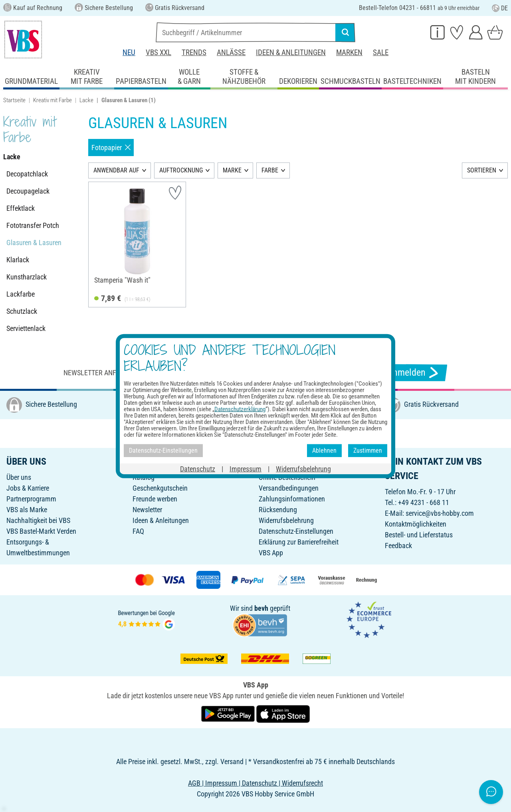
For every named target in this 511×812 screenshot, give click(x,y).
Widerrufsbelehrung (286, 520)
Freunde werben (155, 499)
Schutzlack (22, 311)
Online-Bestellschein (287, 477)
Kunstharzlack (27, 277)
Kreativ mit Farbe (52, 100)
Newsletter (147, 510)
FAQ (138, 531)
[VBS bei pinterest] (268, 433)
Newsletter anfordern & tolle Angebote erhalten (148, 373)
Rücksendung (278, 510)
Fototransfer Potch (33, 225)
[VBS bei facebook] (233, 433)
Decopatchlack (27, 174)
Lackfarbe (21, 294)
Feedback (398, 546)
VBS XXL (158, 52)
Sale (381, 52)
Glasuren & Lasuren (34, 243)
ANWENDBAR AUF (116, 170)
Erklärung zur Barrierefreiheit (299, 542)
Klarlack (18, 260)
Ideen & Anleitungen (291, 52)
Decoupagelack (28, 191)
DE (500, 8)
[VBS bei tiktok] (303, 433)
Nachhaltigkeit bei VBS (38, 520)
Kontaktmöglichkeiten (416, 524)
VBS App (271, 553)
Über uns (19, 477)
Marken (349, 52)
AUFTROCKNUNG (181, 170)
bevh (261, 608)
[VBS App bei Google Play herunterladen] (229, 714)
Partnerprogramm (31, 499)
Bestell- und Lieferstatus (419, 535)
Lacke (86, 100)
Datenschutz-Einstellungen (296, 531)
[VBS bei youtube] (285, 433)
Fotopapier (111, 148)
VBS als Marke (27, 510)
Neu (129, 52)
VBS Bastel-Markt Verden (41, 531)
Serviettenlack (26, 328)
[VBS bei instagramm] (250, 433)
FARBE (270, 170)
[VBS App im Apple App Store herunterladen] (283, 714)
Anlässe (231, 52)
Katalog (144, 477)
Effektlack (21, 208)
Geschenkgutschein (160, 488)
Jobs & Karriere (28, 488)
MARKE (232, 170)
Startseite (14, 100)
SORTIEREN (482, 170)
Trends (194, 52)
